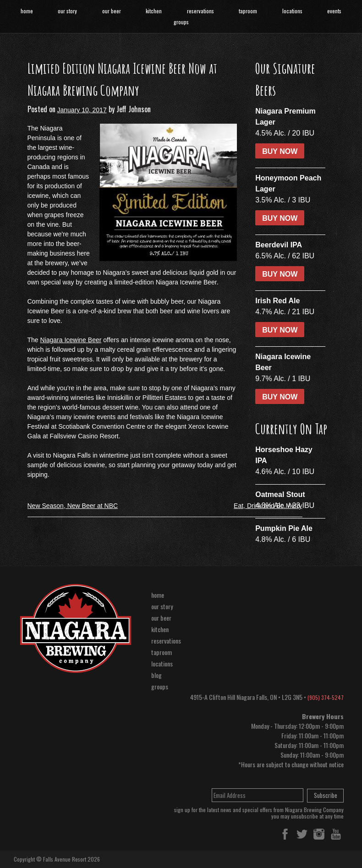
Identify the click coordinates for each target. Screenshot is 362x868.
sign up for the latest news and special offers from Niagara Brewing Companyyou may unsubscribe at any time (259, 813)
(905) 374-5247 (326, 697)
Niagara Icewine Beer (71, 340)
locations (292, 11)
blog (156, 675)
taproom (248, 11)
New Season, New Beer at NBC (73, 506)
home (27, 11)
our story (67, 11)
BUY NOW (280, 151)
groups (181, 22)
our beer (112, 11)
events (334, 11)
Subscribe (326, 795)
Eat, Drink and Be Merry (268, 506)
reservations (200, 11)
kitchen (154, 11)
